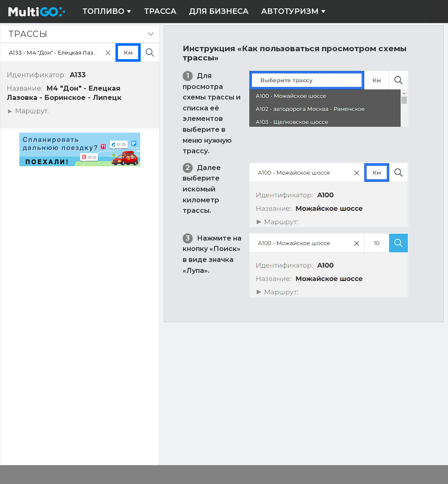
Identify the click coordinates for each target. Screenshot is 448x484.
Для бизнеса (219, 12)
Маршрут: (31, 111)
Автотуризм (293, 12)
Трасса (160, 12)
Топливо (107, 12)
